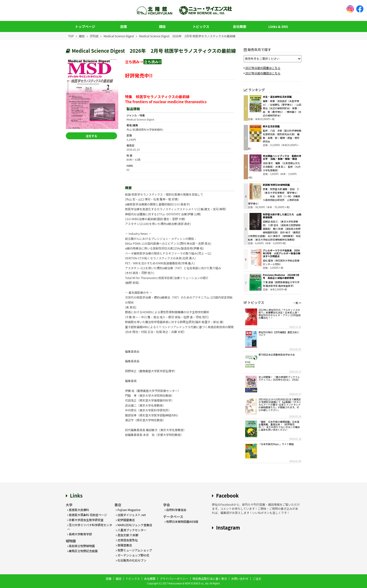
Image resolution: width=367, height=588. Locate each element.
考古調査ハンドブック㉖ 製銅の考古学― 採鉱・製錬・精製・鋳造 (282, 157)
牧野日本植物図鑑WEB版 (181, 521)
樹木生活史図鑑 (271, 126)
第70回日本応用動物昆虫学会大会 (277, 355)
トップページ (85, 26)
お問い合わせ (240, 578)
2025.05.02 (295, 349)
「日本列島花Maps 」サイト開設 (276, 444)
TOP (71, 36)
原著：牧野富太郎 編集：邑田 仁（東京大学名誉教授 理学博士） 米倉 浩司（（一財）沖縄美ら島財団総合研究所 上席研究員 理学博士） (275, 196)
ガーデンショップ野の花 (133, 555)
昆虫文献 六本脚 (127, 535)
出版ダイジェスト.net (131, 515)
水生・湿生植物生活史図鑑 (277, 97)
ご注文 (257, 578)
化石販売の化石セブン (131, 560)
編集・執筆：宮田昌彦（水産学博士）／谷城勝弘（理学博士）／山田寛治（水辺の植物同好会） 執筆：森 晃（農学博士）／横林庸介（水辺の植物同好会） (282, 108)
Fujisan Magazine (128, 510)
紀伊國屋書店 (125, 520)
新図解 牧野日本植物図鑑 (276, 185)
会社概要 (240, 26)
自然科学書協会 (176, 510)
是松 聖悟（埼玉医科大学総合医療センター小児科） (281, 262)
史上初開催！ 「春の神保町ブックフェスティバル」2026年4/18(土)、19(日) (279, 378)
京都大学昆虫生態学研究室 (85, 520)
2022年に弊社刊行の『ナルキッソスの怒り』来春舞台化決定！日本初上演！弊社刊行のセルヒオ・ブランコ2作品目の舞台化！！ (280, 314)
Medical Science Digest (119, 36)
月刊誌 (94, 36)
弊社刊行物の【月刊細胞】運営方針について (279, 333)
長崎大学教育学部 (80, 534)
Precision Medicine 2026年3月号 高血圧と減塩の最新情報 (281, 276)
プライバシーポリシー (174, 578)
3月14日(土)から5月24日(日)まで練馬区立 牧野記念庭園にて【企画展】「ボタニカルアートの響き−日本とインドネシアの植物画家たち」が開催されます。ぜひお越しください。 (280, 405)
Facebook (227, 495)
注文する (92, 136)
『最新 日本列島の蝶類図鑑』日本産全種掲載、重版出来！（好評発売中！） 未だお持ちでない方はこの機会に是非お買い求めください (279, 426)
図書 (124, 26)
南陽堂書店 (124, 545)
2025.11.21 (295, 327)
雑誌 (162, 26)
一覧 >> (297, 303)
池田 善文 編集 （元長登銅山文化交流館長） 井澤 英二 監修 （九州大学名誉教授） (282, 167)
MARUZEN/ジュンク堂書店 (134, 525)
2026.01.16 (295, 439)
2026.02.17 (295, 372)
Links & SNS (278, 26)
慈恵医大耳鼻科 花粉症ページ (87, 515)
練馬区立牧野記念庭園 (83, 551)
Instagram (228, 527)
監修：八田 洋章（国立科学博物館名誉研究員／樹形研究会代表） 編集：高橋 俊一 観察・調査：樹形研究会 (282, 136)
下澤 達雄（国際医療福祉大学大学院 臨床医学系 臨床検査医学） (281, 284)
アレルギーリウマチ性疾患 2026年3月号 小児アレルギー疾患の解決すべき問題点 (282, 253)
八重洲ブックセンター (131, 530)
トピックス (201, 26)
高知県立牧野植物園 (81, 546)
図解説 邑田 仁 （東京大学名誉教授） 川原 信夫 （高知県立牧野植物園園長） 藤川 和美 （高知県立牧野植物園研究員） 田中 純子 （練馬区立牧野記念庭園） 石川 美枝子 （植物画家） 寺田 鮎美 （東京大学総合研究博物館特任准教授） (274, 230)
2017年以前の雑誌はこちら (263, 73)
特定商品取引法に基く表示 (210, 578)
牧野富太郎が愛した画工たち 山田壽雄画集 (282, 216)
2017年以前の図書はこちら (263, 68)
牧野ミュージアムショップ (134, 550)
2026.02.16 (295, 416)
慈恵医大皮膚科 (78, 510)
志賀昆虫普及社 (127, 540)
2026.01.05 (295, 461)
